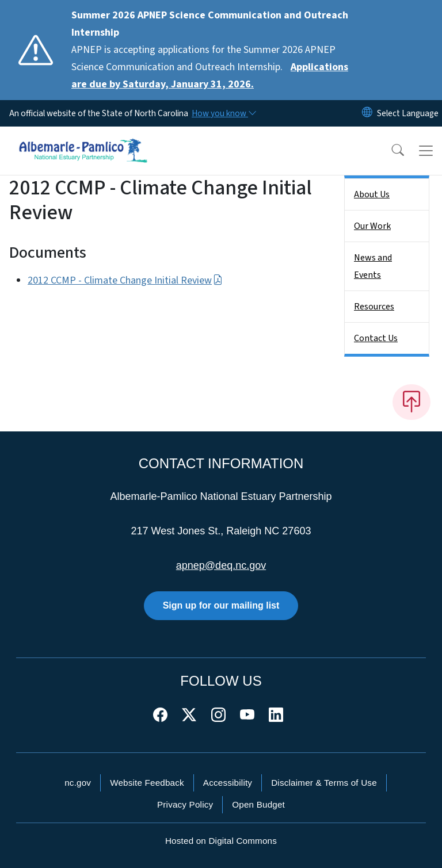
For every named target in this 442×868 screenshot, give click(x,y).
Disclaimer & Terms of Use (324, 783)
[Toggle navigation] (426, 151)
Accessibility (228, 783)
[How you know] (223, 113)
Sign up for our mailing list (221, 605)
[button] (390, 151)
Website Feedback (147, 783)
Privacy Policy (185, 804)
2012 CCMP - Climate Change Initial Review (125, 280)
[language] (408, 113)
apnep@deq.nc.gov (221, 565)
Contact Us (376, 338)
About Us (372, 194)
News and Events (373, 266)
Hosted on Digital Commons (221, 841)
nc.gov (78, 783)
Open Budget (258, 804)
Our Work (372, 226)
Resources (374, 307)
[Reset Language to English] (367, 113)
